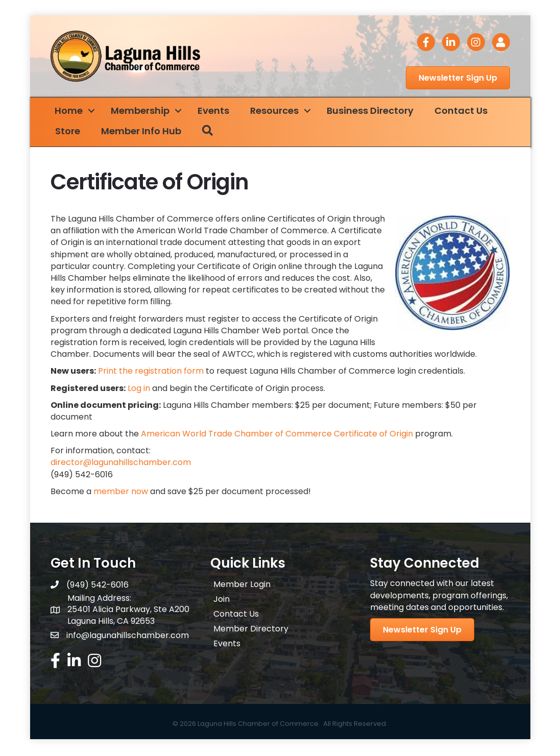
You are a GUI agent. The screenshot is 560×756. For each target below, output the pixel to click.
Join (222, 601)
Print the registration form (151, 372)
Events (220, 112)
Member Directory (251, 630)
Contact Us (467, 112)
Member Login (242, 586)
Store (74, 132)
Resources (281, 112)
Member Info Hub (147, 132)
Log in (139, 389)
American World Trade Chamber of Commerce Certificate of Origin (277, 435)
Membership (146, 112)
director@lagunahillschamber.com (121, 464)
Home (75, 112)
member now (121, 493)
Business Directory (376, 112)
